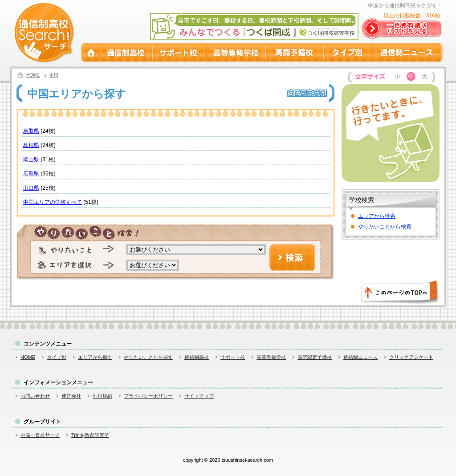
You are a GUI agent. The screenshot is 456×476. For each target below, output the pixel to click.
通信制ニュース (407, 53)
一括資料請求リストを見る (402, 29)
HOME (90, 53)
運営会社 (71, 396)
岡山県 (31, 159)
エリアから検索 (377, 216)
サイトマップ (199, 396)
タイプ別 (348, 53)
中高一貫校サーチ (40, 435)
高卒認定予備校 (315, 357)
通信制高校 (126, 53)
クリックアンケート (411, 357)
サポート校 (179, 53)
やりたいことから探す (148, 357)
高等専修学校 (236, 53)
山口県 (31, 188)
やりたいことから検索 (385, 227)
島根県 (31, 145)
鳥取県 (31, 131)
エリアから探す (95, 357)
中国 (54, 75)
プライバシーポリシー (148, 396)
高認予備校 (295, 53)
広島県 (31, 174)
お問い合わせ (35, 396)
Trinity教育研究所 (90, 435)
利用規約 (102, 396)
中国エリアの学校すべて (53, 202)
